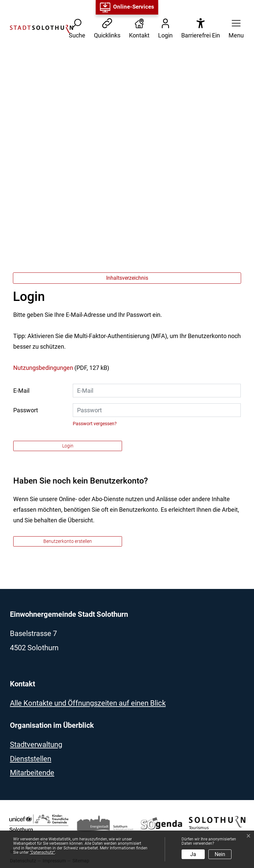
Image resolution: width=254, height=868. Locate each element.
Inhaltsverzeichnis (127, 278)
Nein (220, 854)
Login (68, 446)
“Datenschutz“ (42, 852)
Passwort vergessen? (95, 424)
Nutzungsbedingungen (43, 368)
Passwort (26, 410)
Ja (193, 854)
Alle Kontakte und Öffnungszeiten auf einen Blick (88, 703)
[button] (234, 29)
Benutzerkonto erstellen (68, 541)
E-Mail (21, 391)
